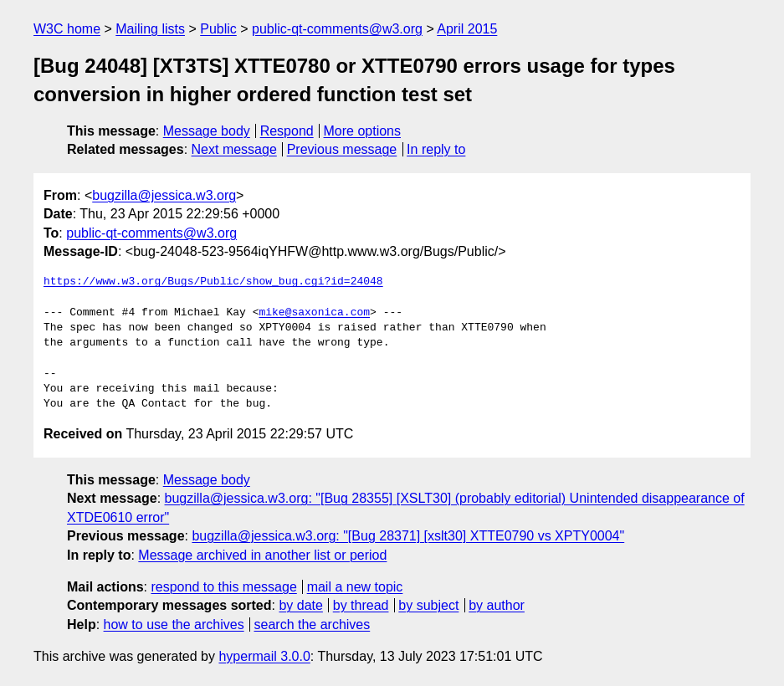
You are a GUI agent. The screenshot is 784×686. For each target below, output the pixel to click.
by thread (361, 605)
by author (497, 605)
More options (363, 131)
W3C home (67, 29)
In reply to (436, 149)
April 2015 (467, 29)
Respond (287, 131)
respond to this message (223, 587)
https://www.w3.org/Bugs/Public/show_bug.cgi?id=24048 (213, 282)
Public (218, 29)
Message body (207, 131)
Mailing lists (150, 29)
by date (300, 605)
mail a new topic (355, 587)
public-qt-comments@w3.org (337, 29)
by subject (428, 605)
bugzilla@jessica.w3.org (164, 195)
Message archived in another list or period (262, 555)
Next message (234, 149)
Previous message (342, 149)
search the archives (313, 625)
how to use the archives (174, 625)
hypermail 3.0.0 (264, 656)
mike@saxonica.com (314, 313)
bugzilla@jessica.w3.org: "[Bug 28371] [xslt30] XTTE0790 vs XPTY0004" (408, 536)
